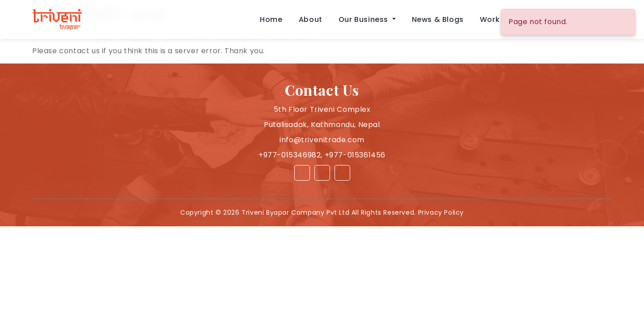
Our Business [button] (364, 19)
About (311, 19)
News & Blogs (438, 19)
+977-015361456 (355, 155)
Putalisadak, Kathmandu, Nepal (322, 125)
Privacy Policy (441, 212)
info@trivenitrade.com (322, 140)
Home (271, 19)
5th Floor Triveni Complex (322, 109)
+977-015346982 (290, 155)
